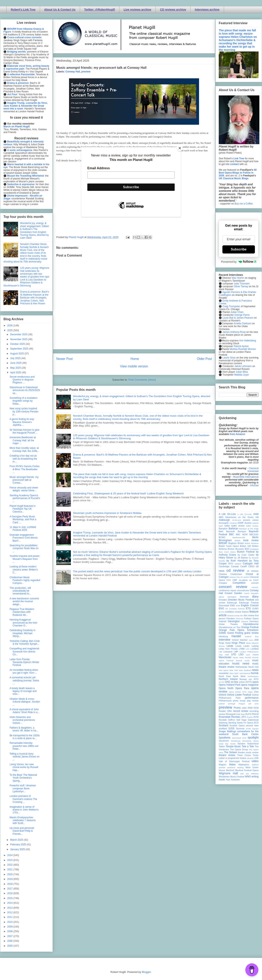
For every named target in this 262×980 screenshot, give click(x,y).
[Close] (180, 148)
